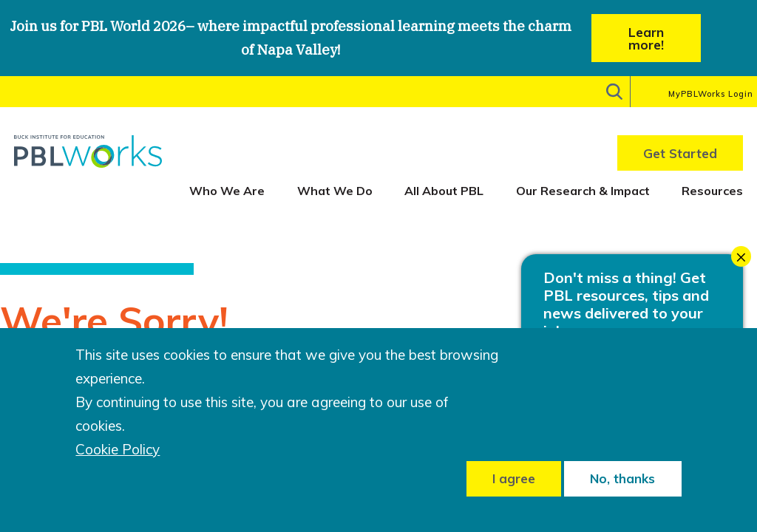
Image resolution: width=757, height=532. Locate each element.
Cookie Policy (118, 450)
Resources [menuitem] (712, 191)
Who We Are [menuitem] (227, 191)
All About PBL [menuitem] (444, 191)
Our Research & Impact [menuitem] (583, 191)
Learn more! (646, 38)
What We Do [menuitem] (335, 191)
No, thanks (622, 478)
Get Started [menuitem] (680, 153)
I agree (514, 478)
